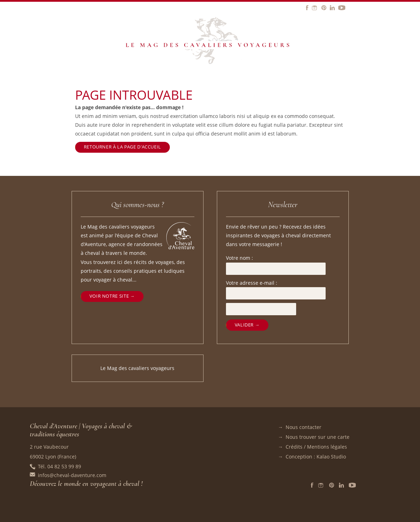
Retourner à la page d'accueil (122, 147)
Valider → (247, 325)
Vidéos (352, 485)
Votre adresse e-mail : (252, 283)
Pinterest (332, 485)
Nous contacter (304, 427)
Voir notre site (109, 296)
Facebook (312, 485)
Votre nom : (239, 258)
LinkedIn (341, 485)
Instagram (321, 485)
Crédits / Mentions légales (316, 447)
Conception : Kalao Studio (316, 457)
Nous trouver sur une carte (318, 437)
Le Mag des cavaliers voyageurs (137, 368)
